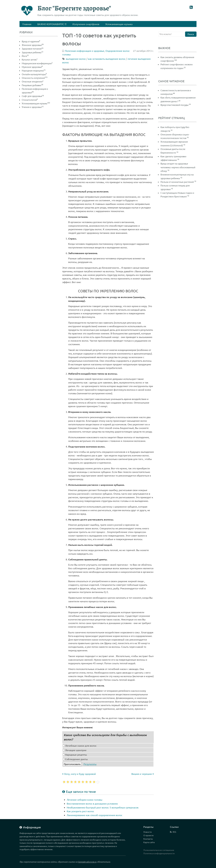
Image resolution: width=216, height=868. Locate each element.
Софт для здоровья (33, 96)
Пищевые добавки (32, 85)
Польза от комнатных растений (177, 182)
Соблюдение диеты (75, 759)
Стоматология (30, 100)
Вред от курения (31, 41)
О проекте (148, 835)
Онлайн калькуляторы (34, 74)
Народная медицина (34, 70)
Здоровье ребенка (32, 52)
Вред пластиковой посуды (174, 105)
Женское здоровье (33, 45)
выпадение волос (76, 59)
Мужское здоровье (32, 67)
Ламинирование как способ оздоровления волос (94, 815)
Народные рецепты (75, 755)
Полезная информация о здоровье (85, 51)
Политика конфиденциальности (159, 853)
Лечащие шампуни (74, 750)
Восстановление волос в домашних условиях (92, 803)
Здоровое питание (33, 49)
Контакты (148, 839)
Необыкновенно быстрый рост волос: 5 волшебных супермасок (103, 807)
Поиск (191, 34)
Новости (148, 832)
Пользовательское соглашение (159, 850)
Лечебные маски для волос (79, 746)
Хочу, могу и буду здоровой (79, 774)
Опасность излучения (35, 78)
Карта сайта (149, 842)
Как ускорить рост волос (80, 811)
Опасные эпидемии (33, 81)
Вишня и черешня (143, 774)
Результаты (90, 764)
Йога (25, 56)
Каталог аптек (30, 60)
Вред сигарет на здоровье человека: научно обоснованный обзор (178, 167)
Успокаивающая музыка (36, 103)
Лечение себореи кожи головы (85, 800)
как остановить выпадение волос (107, 59)
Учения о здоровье (33, 107)
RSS (174, 832)
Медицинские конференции (37, 63)
